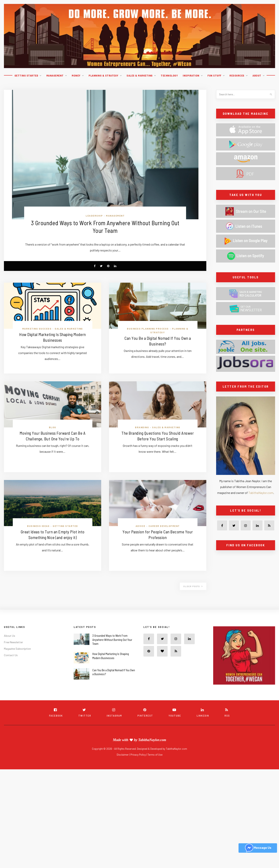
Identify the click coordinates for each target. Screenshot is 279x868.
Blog (53, 427)
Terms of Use (155, 755)
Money (76, 75)
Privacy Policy (138, 755)
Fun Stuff (214, 75)
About (257, 75)
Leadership (94, 216)
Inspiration (191, 75)
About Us (10, 636)
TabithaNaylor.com (261, 493)
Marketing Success (37, 329)
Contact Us (11, 655)
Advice (140, 526)
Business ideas (38, 526)
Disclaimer (123, 755)
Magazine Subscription (17, 649)
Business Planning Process (148, 329)
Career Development (164, 526)
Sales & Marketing (140, 75)
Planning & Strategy (104, 75)
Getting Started (26, 75)
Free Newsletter (13, 642)
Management (55, 75)
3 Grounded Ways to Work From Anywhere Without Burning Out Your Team (112, 640)
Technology (169, 75)
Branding (142, 427)
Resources (237, 75)
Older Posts (193, 587)
